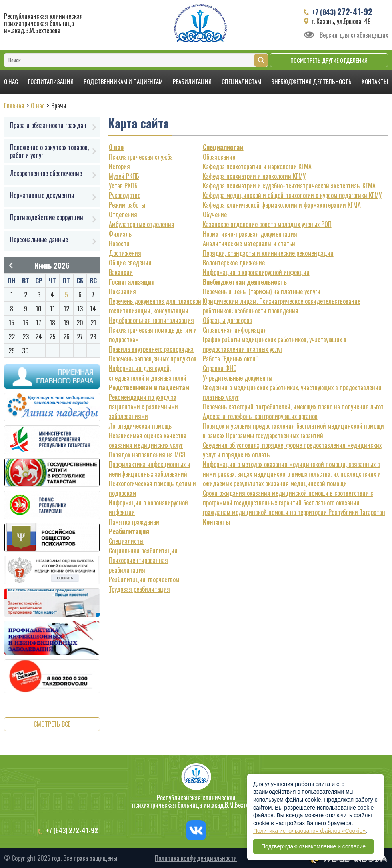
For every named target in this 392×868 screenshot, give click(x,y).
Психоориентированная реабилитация (138, 565)
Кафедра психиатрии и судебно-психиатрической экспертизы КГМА (289, 186)
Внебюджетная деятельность (311, 81)
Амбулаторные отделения (142, 224)
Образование (219, 157)
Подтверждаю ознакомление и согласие (313, 846)
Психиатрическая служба (141, 157)
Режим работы (127, 205)
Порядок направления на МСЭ (147, 455)
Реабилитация (192, 81)
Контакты (375, 81)
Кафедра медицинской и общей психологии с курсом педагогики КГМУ (292, 195)
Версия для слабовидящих (354, 35)
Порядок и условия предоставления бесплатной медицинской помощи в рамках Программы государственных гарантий (293, 431)
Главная (14, 106)
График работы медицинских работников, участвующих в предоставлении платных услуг (275, 344)
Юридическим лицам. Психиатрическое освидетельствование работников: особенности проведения (282, 306)
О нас (11, 81)
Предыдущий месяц (11, 265)
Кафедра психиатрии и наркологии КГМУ (254, 176)
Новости (119, 243)
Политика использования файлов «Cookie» (309, 831)
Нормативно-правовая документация (250, 234)
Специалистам (241, 81)
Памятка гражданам (134, 522)
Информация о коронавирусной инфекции (256, 272)
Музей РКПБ (124, 176)
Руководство (125, 195)
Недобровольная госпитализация (151, 320)
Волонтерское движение (234, 263)
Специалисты (126, 541)
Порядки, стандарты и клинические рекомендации (268, 253)
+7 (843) (342, 12)
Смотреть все (52, 724)
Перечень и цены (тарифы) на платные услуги (262, 291)
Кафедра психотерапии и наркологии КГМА (257, 166)
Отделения (123, 214)
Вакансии (121, 272)
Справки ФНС (220, 368)
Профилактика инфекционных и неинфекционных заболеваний (150, 469)
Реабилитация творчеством (144, 579)
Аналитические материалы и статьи (249, 243)
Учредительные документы (238, 378)
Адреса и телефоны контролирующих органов (260, 416)
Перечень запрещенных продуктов (153, 359)
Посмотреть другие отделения (329, 60)
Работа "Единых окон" (230, 359)
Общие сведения (130, 263)
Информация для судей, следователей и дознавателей (148, 373)
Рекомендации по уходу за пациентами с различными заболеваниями (143, 407)
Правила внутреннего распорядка (151, 349)
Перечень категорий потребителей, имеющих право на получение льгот (293, 407)
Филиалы (121, 234)
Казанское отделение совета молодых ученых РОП (267, 224)
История (119, 166)
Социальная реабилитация (143, 551)
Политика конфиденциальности (196, 858)
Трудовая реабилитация (139, 589)
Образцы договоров (227, 320)
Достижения (125, 253)
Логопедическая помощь (140, 426)
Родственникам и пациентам (123, 81)
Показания (122, 291)
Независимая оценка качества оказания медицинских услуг (148, 440)
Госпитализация (51, 81)
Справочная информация (235, 330)
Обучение (215, 214)
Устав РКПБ (123, 186)
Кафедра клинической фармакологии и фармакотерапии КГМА (282, 205)
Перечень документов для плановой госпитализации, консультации (155, 306)
